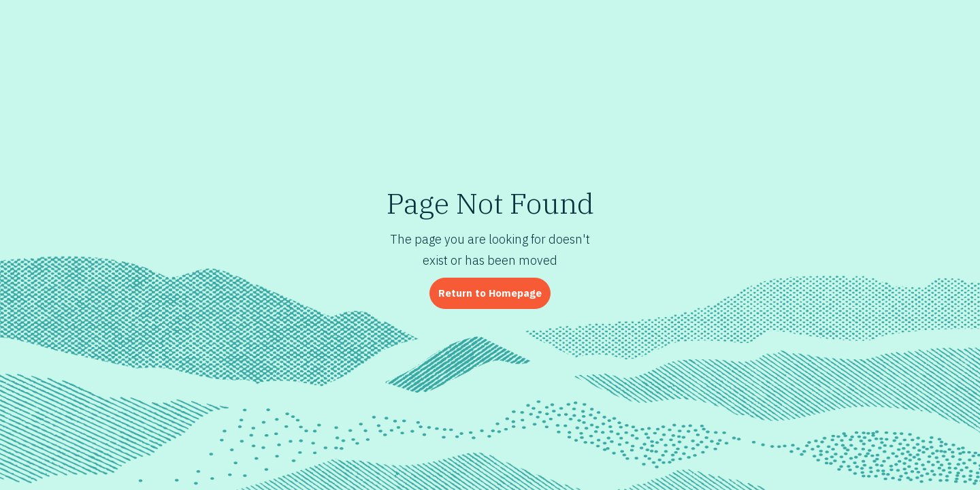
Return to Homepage (490, 293)
